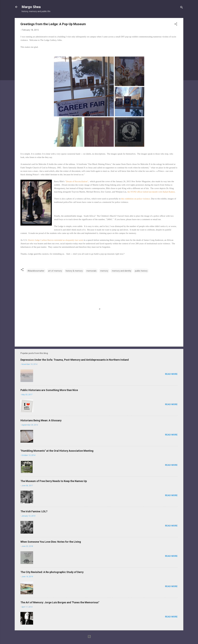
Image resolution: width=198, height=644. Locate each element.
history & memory (74, 271)
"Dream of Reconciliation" (77, 181)
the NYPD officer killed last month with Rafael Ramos (151, 192)
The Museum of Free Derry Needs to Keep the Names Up (54, 481)
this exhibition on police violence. (135, 199)
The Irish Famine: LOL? (34, 511)
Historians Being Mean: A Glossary (41, 420)
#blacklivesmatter (36, 271)
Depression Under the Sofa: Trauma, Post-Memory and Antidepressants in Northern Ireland (75, 360)
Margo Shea (31, 7)
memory (104, 271)
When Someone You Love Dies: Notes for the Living (51, 542)
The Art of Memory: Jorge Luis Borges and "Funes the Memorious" (60, 602)
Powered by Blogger (99, 637)
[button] (176, 25)
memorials (91, 271)
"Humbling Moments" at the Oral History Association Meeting (57, 451)
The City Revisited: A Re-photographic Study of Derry (52, 572)
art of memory (55, 271)
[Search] (182, 8)
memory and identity (122, 271)
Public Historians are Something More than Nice (49, 390)
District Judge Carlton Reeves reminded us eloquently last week (55, 240)
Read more (171, 374)
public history (141, 271)
